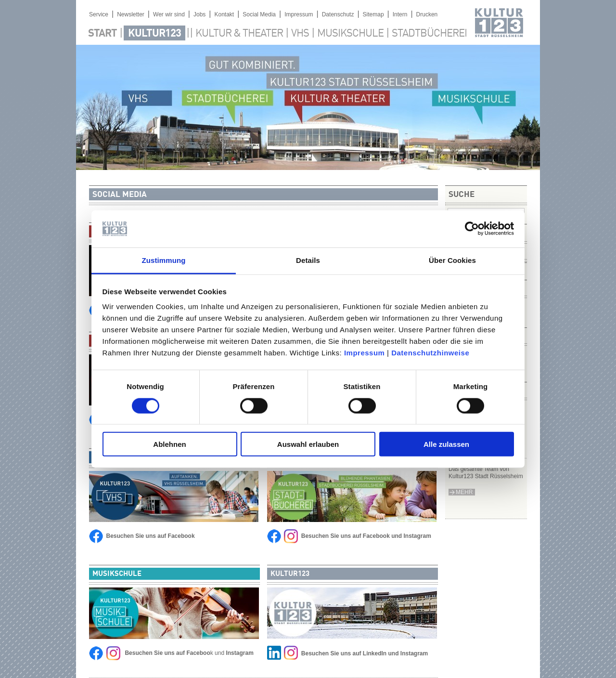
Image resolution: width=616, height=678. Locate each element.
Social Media (259, 14)
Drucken (427, 14)
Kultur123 (154, 34)
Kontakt (224, 14)
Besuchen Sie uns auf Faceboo (167, 653)
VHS (300, 34)
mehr (464, 492)
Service (99, 14)
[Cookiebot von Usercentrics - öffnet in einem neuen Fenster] (472, 229)
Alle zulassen (446, 444)
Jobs (199, 14)
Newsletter (131, 14)
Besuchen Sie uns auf (331, 653)
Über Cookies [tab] (452, 260)
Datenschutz (338, 14)
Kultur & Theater (239, 34)
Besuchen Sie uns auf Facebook (151, 536)
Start (103, 34)
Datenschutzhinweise (430, 353)
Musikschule (350, 34)
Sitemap (373, 14)
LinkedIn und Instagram (395, 653)
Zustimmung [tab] (164, 260)
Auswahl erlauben (308, 444)
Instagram (417, 536)
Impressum (365, 353)
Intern (400, 14)
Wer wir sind (169, 14)
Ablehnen (169, 444)
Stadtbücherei (429, 34)
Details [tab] (308, 260)
